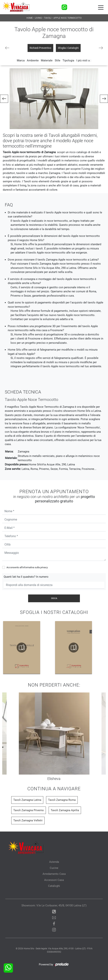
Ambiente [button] (33, 60)
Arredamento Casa (54, 874)
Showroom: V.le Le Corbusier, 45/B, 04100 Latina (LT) (54, 905)
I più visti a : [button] (84, 60)
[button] (4, 99)
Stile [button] (58, 60)
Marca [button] (21, 60)
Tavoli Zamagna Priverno (29, 810)
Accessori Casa (54, 880)
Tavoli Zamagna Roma (62, 800)
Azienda (54, 862)
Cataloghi (54, 886)
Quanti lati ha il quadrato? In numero (26, 577)
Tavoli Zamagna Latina (27, 800)
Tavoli (48, 18)
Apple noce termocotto (67, 18)
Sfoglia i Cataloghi (68, 48)
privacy (44, 567)
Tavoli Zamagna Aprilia (65, 810)
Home (30, 18)
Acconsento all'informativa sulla (27, 567)
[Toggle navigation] (101, 7)
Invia (54, 598)
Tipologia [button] (68, 60)
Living (38, 18)
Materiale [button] (47, 60)
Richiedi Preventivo (40, 48)
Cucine (54, 868)
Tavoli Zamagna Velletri (28, 820)
